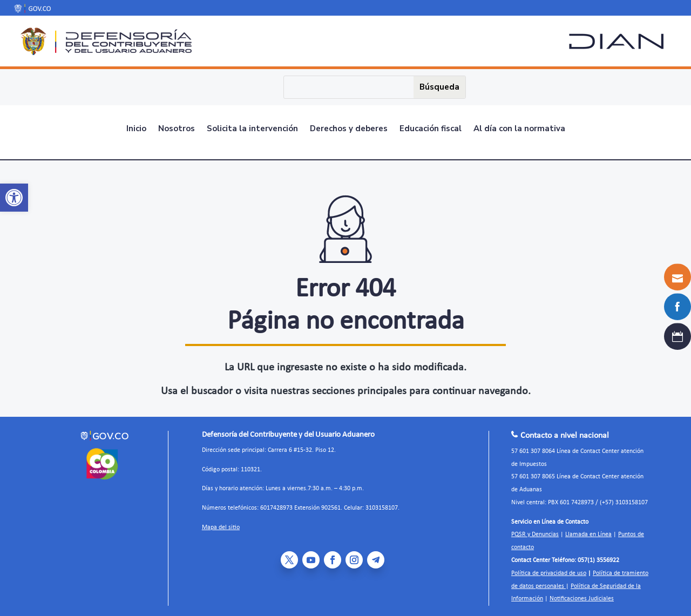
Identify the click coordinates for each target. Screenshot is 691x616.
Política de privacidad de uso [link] (549, 570)
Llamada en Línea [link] (588, 531)
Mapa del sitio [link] (221, 524)
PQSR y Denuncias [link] (535, 531)
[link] (14, 198)
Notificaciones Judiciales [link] (582, 595)
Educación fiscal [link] (431, 128)
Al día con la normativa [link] (519, 128)
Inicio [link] (136, 128)
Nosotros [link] (177, 128)
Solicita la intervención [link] (252, 128)
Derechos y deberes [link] (349, 128)
